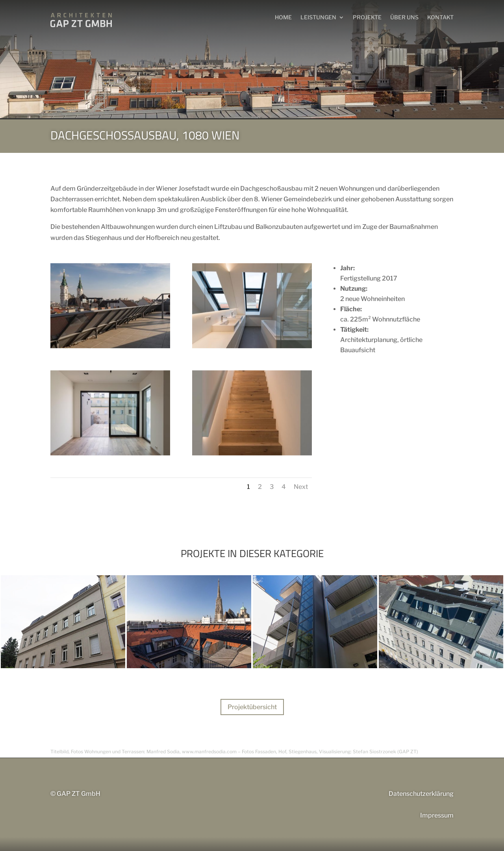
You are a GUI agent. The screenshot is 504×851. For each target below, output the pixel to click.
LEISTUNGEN (318, 17)
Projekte (367, 17)
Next (301, 487)
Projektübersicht (252, 707)
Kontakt (440, 17)
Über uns (404, 17)
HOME (283, 17)
